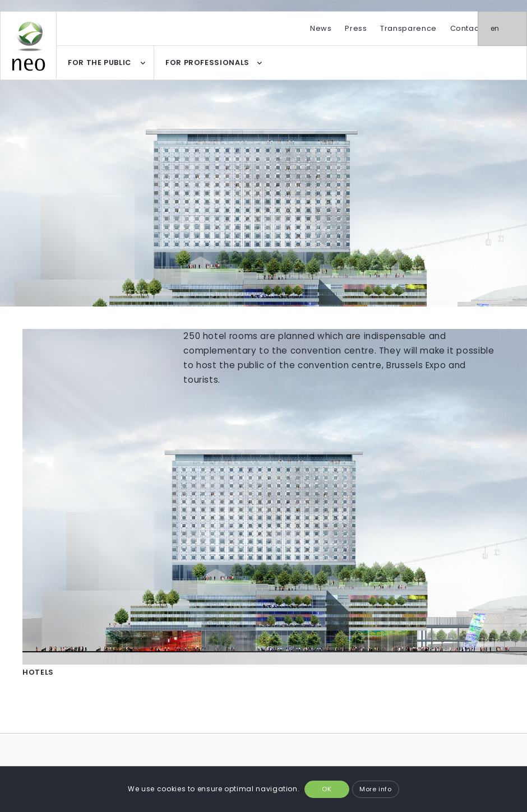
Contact (466, 28)
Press (356, 28)
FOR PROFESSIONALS (207, 62)
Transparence (408, 28)
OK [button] (327, 789)
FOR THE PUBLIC (100, 62)
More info (376, 789)
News (321, 28)
